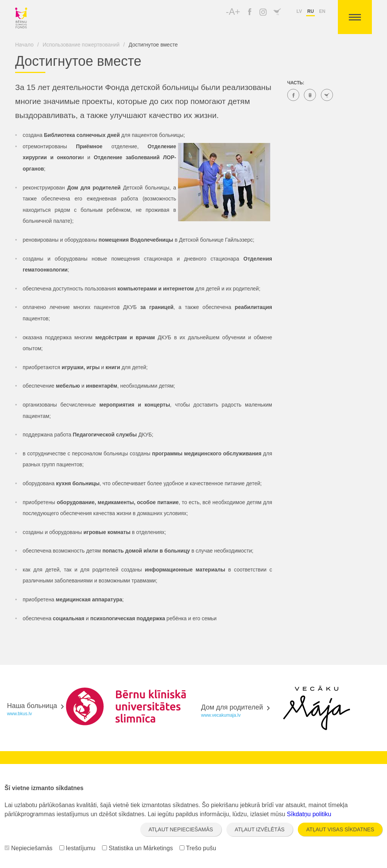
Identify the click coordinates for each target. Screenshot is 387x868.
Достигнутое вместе (153, 45)
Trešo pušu (198, 848)
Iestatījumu (77, 848)
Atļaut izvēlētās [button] (260, 829)
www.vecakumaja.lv (221, 715)
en (322, 11)
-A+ (233, 12)
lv (299, 11)
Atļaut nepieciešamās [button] (181, 829)
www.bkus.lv (19, 714)
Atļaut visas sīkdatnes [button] (340, 829)
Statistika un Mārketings (137, 848)
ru (310, 11)
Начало (24, 45)
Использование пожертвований (81, 45)
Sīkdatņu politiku (309, 814)
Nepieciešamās (29, 848)
